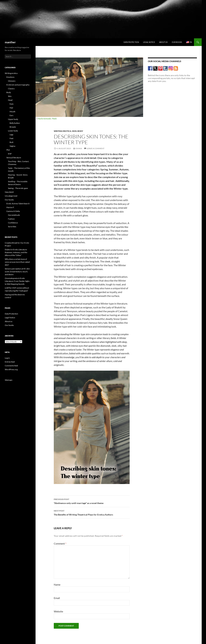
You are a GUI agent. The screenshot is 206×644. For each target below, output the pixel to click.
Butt (11, 142)
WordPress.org (11, 369)
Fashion (11, 219)
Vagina (12, 146)
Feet (11, 138)
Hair (11, 108)
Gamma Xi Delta (13, 211)
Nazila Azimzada (44, 119)
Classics (11, 89)
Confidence (13, 223)
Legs (11, 135)
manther (10, 42)
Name (57, 585)
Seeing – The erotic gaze (18, 188)
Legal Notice (149, 42)
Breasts (13, 127)
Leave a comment (96, 148)
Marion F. (10, 207)
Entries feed (10, 362)
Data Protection (131, 42)
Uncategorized (11, 196)
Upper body (13, 119)
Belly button (15, 123)
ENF (10, 154)
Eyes (12, 104)
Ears (11, 115)
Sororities (12, 227)
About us (163, 42)
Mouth (12, 112)
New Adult (9, 192)
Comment (60, 543)
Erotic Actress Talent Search (18, 204)
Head (10, 100)
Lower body (13, 131)
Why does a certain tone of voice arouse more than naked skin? (17, 262)
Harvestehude (14, 215)
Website (58, 611)
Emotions (10, 77)
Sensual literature (14, 158)
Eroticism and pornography (18, 85)
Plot (8, 150)
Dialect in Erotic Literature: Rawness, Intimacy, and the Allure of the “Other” (16, 252)
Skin (74, 131)
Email (57, 598)
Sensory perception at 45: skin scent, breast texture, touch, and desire (17, 272)
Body (80, 131)
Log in (7, 358)
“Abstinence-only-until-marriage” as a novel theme (92, 501)
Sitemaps (9, 380)
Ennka (79, 148)
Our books (177, 42)
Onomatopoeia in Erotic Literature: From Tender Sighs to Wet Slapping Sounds (17, 281)
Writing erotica (63, 131)
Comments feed (11, 366)
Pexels (54, 119)
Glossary (12, 81)
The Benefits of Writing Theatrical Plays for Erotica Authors (92, 512)
